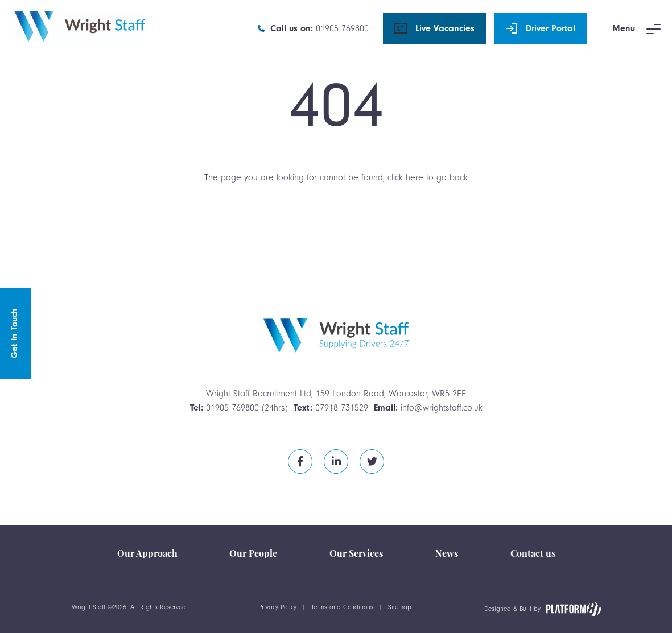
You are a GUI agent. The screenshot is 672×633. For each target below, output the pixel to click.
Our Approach (147, 555)
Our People (253, 555)
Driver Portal (541, 29)
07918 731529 (342, 408)
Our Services (356, 555)
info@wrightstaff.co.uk (442, 408)
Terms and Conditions (342, 607)
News (447, 555)
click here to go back (428, 177)
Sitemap (400, 607)
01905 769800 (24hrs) (247, 408)
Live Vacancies (434, 29)
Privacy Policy (277, 607)
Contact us (533, 555)
